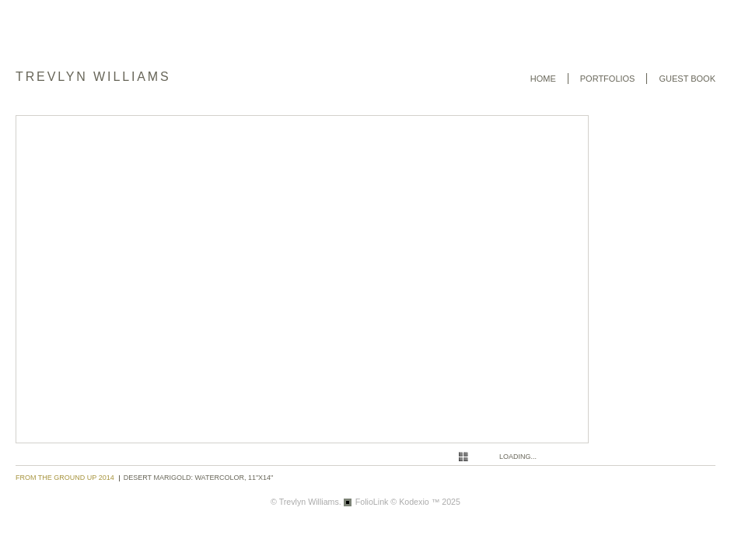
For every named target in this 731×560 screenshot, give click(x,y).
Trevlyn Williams (93, 77)
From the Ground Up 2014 (65, 478)
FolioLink (372, 502)
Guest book (687, 79)
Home (543, 79)
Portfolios (608, 79)
